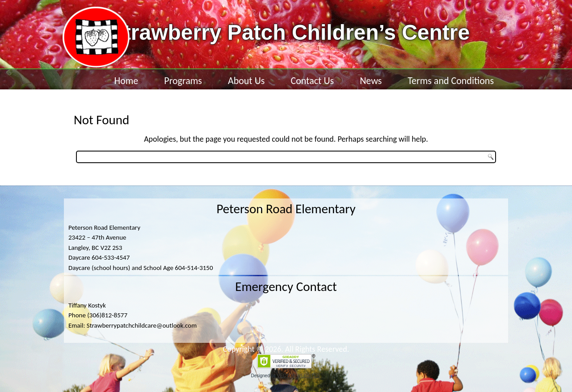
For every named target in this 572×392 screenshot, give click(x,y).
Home (126, 81)
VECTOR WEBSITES (299, 376)
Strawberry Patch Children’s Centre (290, 32)
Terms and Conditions (451, 81)
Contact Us (312, 81)
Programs (183, 81)
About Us (246, 81)
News (371, 81)
